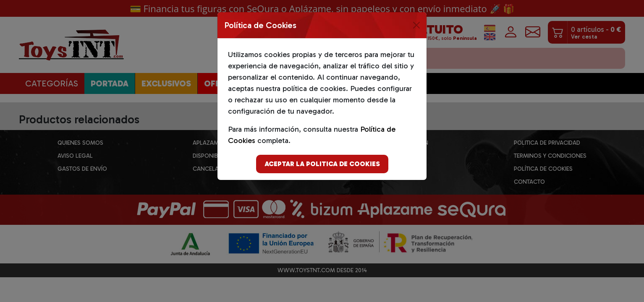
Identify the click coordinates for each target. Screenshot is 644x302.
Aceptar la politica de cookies (322, 164)
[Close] (416, 25)
